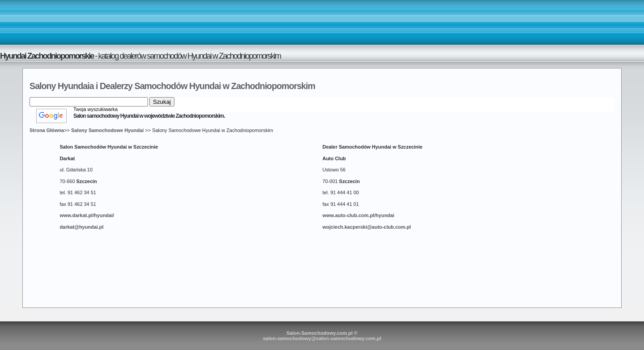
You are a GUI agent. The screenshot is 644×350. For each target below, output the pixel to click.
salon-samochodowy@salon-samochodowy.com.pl (322, 338)
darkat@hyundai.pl (81, 227)
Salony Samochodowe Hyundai (107, 130)
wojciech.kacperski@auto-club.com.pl (367, 227)
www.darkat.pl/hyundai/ (87, 215)
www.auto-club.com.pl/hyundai (358, 215)
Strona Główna (47, 130)
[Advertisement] (322, 22)
